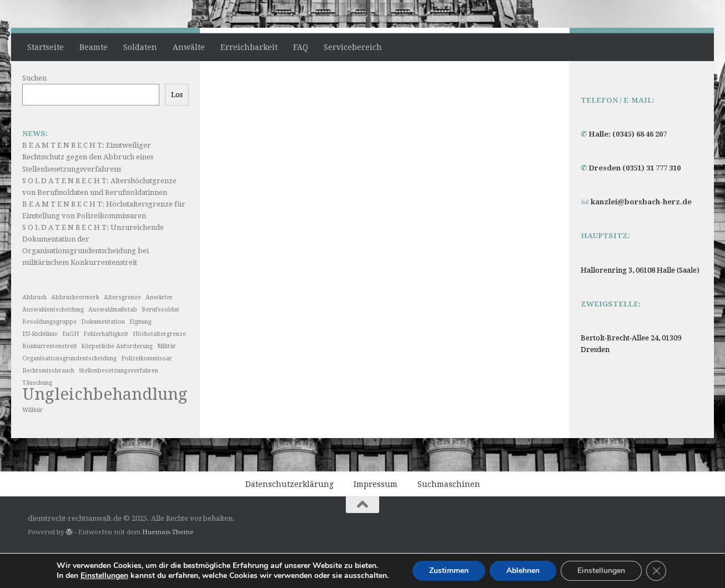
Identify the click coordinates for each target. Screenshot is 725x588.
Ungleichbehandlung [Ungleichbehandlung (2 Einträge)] (105, 428)
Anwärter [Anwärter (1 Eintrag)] (159, 331)
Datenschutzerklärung (290, 517)
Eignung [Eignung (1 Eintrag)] (140, 355)
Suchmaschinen (449, 517)
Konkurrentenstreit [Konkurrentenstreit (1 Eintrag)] (50, 380)
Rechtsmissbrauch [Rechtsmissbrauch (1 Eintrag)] (48, 404)
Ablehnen (523, 571)
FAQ (301, 47)
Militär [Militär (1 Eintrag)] (167, 380)
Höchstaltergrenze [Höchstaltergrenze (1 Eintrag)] (159, 367)
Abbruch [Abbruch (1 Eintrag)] (34, 331)
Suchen (34, 111)
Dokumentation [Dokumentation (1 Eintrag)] (103, 355)
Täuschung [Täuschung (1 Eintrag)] (37, 416)
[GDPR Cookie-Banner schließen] (656, 571)
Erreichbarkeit (249, 47)
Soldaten (140, 47)
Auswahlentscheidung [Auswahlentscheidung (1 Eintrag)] (53, 343)
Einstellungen (601, 571)
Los (177, 128)
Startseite (46, 47)
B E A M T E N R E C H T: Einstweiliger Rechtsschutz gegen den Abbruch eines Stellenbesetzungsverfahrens (88, 190)
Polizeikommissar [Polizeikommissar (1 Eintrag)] (147, 392)
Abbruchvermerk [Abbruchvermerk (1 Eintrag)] (75, 331)
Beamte (94, 47)
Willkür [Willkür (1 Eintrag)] (32, 443)
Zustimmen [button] (449, 571)
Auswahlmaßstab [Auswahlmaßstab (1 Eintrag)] (113, 343)
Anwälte (189, 47)
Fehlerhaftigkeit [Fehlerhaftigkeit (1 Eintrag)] (106, 367)
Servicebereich (353, 47)
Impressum (376, 517)
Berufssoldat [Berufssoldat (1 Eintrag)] (160, 343)
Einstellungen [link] (104, 576)
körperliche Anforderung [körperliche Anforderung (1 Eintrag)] (117, 380)
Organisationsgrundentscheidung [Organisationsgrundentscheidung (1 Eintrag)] (69, 392)
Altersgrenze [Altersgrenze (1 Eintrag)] (122, 331)
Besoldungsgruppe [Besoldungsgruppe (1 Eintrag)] (49, 355)
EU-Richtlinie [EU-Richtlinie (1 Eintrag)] (40, 367)
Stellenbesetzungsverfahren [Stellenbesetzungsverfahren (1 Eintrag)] (119, 404)
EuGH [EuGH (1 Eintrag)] (71, 367)
